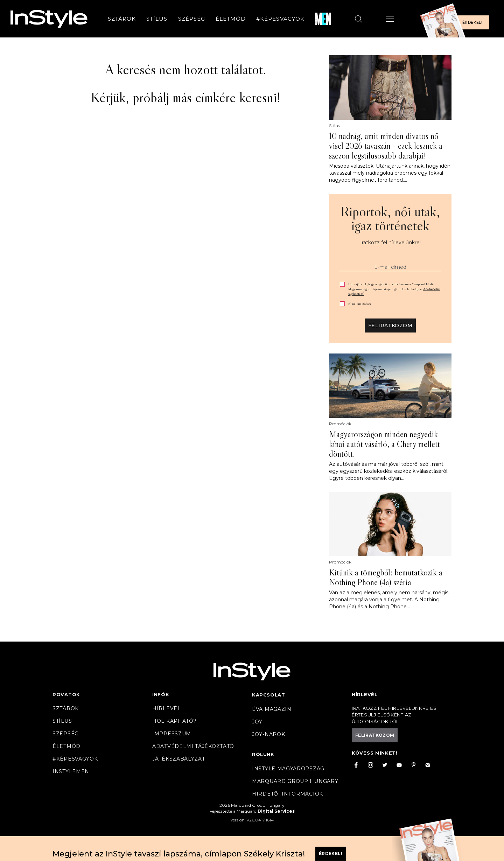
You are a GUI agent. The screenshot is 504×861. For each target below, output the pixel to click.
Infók (161, 694)
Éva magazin (272, 709)
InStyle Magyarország (288, 769)
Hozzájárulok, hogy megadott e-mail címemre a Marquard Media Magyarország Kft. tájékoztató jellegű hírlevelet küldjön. (394, 289)
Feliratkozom (390, 325)
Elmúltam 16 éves (360, 304)
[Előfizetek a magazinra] (457, 19)
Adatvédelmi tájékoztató (193, 746)
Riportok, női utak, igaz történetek (390, 218)
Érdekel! (472, 22)
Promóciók (340, 424)
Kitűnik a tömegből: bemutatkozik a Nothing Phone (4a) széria (386, 577)
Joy (257, 722)
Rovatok (66, 694)
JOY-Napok (268, 734)
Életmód (231, 19)
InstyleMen (71, 771)
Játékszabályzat (179, 759)
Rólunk (263, 754)
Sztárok (122, 19)
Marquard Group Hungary (295, 781)
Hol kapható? (174, 721)
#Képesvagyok (280, 19)
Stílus (157, 19)
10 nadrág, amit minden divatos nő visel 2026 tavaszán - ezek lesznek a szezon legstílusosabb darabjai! (386, 146)
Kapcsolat (268, 695)
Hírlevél (167, 708)
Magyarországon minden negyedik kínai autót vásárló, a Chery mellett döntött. (384, 444)
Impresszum (172, 734)
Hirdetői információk (288, 794)
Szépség (192, 19)
